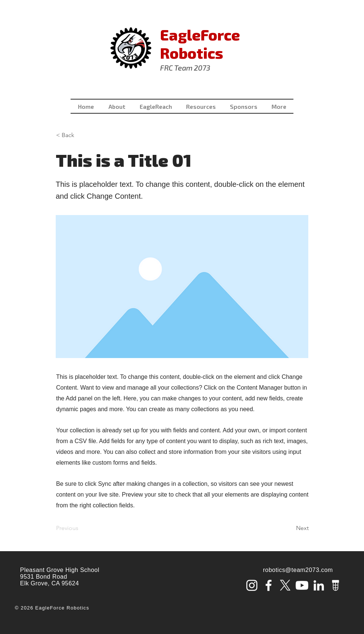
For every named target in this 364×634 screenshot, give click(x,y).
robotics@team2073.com (298, 570)
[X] (285, 585)
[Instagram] (252, 585)
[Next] (290, 528)
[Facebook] (269, 585)
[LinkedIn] (319, 585)
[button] (201, 106)
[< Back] (81, 135)
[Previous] (81, 528)
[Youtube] (302, 585)
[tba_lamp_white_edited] (335, 585)
